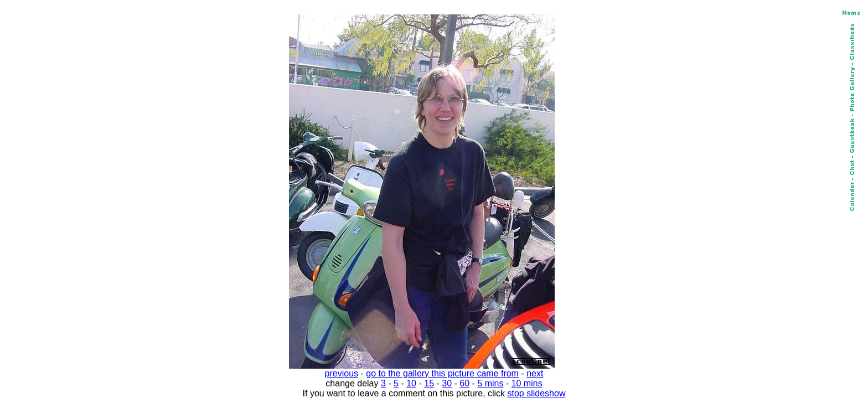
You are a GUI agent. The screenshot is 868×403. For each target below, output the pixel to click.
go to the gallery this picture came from (442, 373)
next (535, 373)
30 (447, 383)
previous (342, 373)
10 (411, 383)
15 (429, 383)
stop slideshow (537, 393)
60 (464, 383)
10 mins (527, 383)
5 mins (490, 383)
